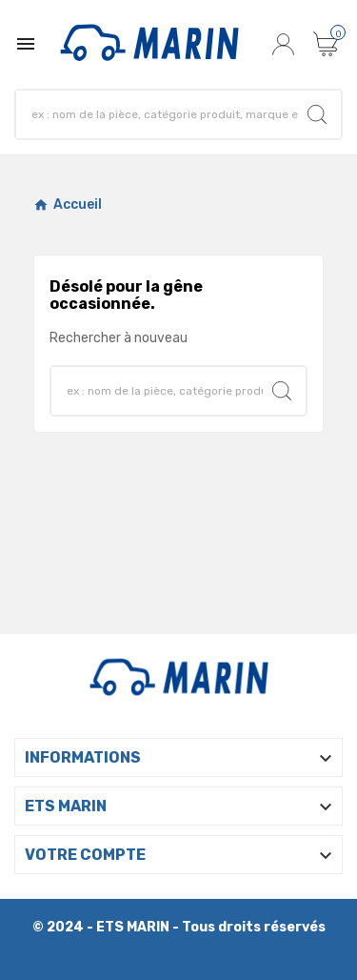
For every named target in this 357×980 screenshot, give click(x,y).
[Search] (317, 114)
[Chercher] (162, 114)
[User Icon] (286, 44)
